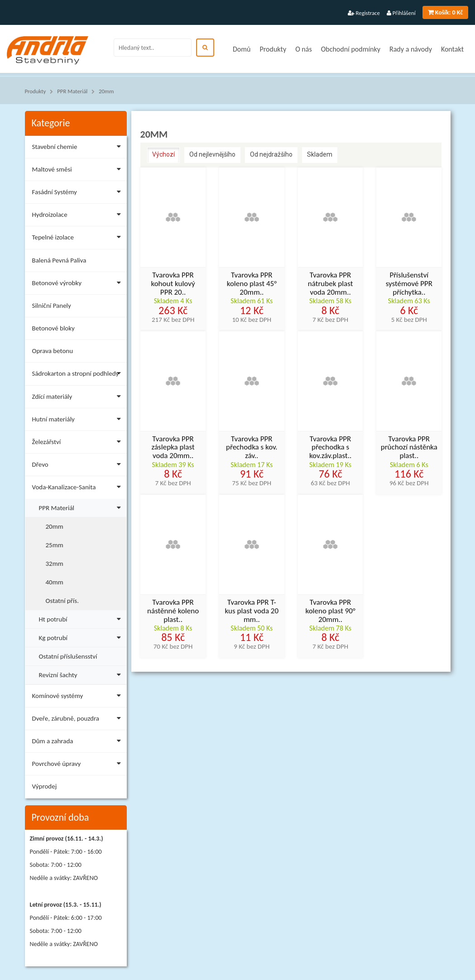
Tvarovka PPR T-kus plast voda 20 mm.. (252, 611)
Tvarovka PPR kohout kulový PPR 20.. (173, 284)
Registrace (364, 13)
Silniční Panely (52, 306)
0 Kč (445, 12)
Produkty (273, 49)
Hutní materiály (79, 421)
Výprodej (45, 786)
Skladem (320, 154)
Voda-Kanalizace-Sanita (79, 489)
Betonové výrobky (79, 284)
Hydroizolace (79, 216)
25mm (55, 545)
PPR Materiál (72, 91)
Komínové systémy (79, 697)
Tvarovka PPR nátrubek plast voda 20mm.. (331, 284)
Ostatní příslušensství (68, 656)
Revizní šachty (82, 674)
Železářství (79, 443)
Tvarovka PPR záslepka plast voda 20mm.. (173, 448)
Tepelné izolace (79, 239)
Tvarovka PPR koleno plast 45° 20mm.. (252, 284)
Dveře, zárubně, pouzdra (79, 720)
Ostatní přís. (62, 601)
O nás (304, 49)
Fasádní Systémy (79, 194)
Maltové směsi (79, 171)
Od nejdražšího (271, 154)
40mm (55, 582)
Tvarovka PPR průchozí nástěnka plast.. (409, 448)
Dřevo (79, 466)
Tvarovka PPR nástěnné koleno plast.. (173, 611)
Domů (242, 49)
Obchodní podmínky (351, 49)
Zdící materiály (79, 398)
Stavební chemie (79, 148)
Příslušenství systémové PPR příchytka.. (409, 284)
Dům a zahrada (79, 743)
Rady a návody (411, 49)
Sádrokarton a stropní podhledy (79, 375)
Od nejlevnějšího (212, 154)
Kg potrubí (82, 637)
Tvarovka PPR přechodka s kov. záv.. (252, 448)
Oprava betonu (53, 351)
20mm (106, 91)
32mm (55, 564)
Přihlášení (401, 13)
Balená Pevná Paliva (59, 260)
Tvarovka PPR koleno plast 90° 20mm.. (331, 611)
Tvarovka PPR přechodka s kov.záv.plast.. (330, 448)
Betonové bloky (53, 328)
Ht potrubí (82, 618)
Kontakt (452, 49)
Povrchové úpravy (79, 765)
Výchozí (163, 154)
